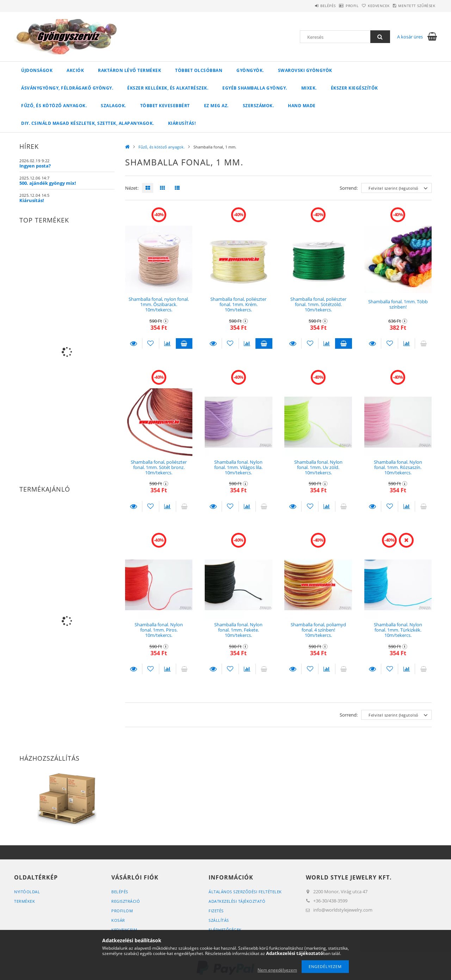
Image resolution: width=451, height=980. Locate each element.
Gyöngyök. (250, 70)
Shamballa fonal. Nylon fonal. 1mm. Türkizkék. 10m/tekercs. (398, 630)
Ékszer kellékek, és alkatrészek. (168, 88)
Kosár (118, 920)
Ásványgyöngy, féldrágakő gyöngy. (67, 88)
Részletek (134, 343)
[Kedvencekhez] (151, 343)
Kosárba (184, 343)
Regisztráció (126, 901)
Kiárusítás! (182, 123)
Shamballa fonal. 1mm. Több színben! (398, 304)
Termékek (24, 901)
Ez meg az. (216, 106)
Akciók (75, 70)
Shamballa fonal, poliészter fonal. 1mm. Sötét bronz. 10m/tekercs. (159, 467)
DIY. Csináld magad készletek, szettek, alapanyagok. (88, 123)
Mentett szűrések (413, 6)
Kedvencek (368, 6)
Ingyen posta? (35, 166)
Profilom (122, 911)
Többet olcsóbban (199, 70)
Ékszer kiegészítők (354, 88)
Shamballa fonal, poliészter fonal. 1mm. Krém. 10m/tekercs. (238, 305)
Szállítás (219, 920)
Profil (334, 6)
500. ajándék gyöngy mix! (48, 183)
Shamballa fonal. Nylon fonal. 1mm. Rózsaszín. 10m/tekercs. (398, 467)
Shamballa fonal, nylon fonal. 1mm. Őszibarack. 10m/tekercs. (159, 305)
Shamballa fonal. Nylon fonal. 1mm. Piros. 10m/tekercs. (159, 630)
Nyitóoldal (27, 892)
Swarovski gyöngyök (305, 70)
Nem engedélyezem (277, 970)
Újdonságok (37, 70)
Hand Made (302, 106)
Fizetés (216, 911)
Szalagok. (113, 106)
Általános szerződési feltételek (245, 892)
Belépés (303, 6)
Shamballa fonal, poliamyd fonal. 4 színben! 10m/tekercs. (318, 630)
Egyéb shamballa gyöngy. (255, 88)
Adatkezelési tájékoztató (237, 901)
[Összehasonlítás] (168, 343)
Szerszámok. (258, 106)
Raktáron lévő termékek (129, 70)
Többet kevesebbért (165, 106)
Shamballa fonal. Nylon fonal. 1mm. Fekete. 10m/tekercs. (238, 630)
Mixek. (309, 88)
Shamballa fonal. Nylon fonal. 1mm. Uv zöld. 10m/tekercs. (318, 467)
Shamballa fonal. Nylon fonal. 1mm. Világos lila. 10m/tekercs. (238, 467)
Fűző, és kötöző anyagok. (54, 106)
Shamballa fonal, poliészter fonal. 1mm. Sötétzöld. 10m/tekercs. (318, 305)
